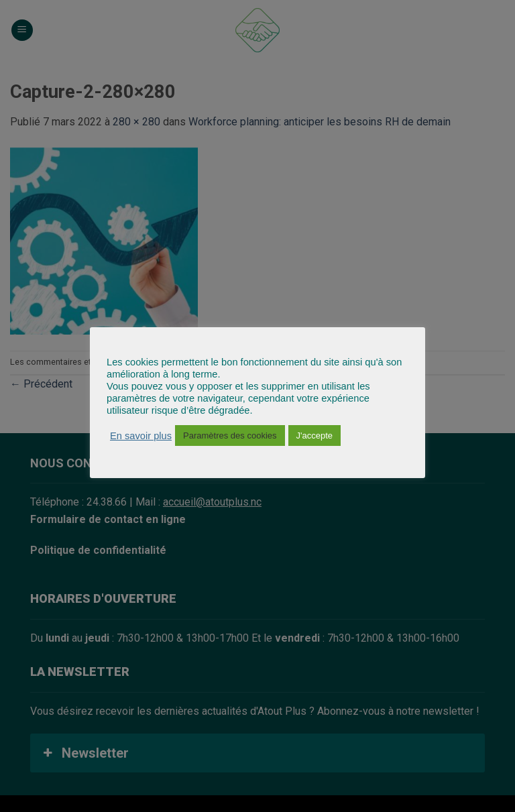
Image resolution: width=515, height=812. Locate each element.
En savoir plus (141, 436)
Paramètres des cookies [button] (230, 436)
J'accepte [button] (315, 436)
